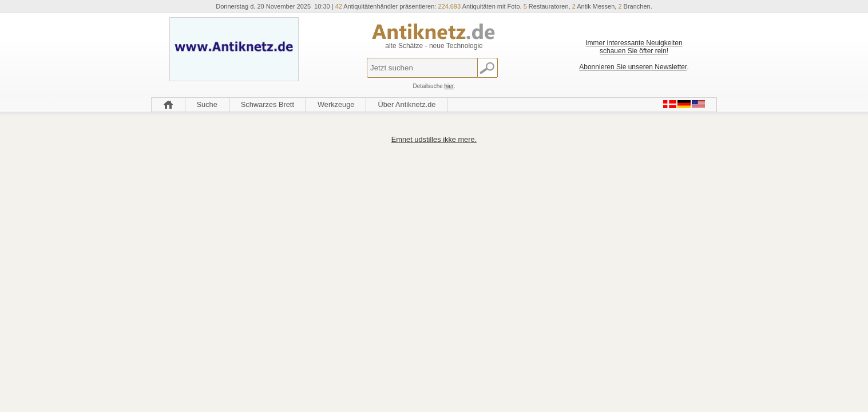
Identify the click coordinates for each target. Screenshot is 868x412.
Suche (207, 104)
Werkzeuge (336, 104)
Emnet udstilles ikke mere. (434, 139)
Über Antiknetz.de (407, 104)
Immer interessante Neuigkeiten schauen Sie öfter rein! (634, 47)
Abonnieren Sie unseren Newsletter (633, 67)
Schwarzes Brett (267, 104)
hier (449, 86)
